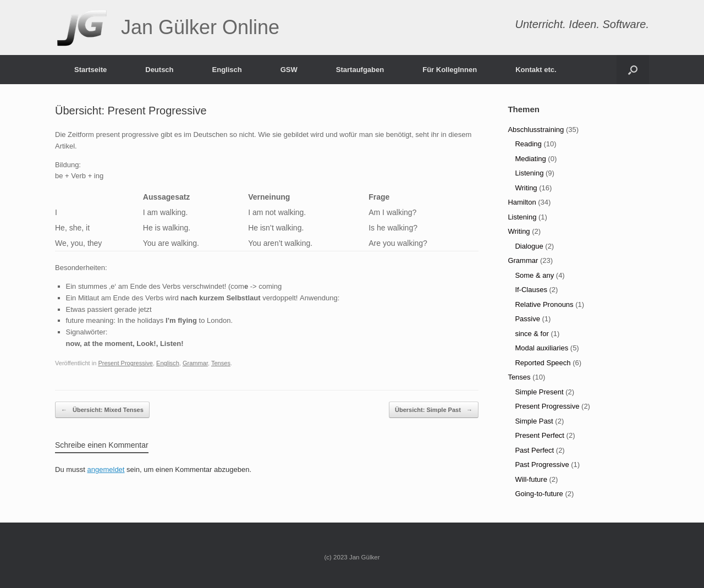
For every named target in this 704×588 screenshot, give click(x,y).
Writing (526, 188)
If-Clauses (531, 290)
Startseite (90, 70)
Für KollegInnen (450, 70)
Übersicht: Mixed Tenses (102, 410)
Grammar (195, 363)
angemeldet (106, 469)
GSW (289, 70)
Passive (527, 319)
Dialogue (529, 246)
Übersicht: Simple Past (434, 410)
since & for (532, 334)
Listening (529, 173)
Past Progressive (542, 465)
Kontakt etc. (536, 70)
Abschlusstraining (536, 130)
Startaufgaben (360, 70)
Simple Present (539, 392)
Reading (528, 144)
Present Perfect (540, 435)
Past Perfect (534, 450)
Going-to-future (539, 494)
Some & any (534, 275)
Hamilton (522, 202)
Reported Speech (543, 363)
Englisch (227, 70)
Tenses (221, 363)
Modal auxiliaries (541, 348)
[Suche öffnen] (633, 70)
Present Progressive (125, 363)
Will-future (531, 479)
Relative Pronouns (544, 304)
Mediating (530, 159)
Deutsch (159, 70)
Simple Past (534, 421)
